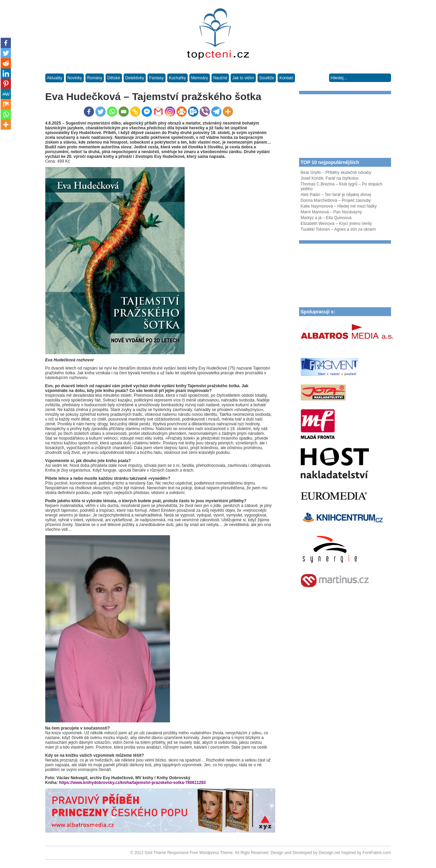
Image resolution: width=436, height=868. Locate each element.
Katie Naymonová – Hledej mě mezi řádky (339, 206)
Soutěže (267, 78)
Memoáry (200, 78)
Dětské (114, 78)
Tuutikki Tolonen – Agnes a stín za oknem (338, 229)
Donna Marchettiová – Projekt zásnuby (336, 200)
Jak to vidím (243, 78)
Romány (95, 78)
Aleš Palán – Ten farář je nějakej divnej (336, 195)
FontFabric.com (377, 853)
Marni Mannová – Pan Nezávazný (331, 212)
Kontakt (286, 78)
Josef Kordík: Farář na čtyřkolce (330, 178)
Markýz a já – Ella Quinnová (326, 218)
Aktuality (55, 78)
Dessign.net (329, 853)
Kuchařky (177, 78)
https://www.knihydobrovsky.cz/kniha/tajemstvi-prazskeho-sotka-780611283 (132, 783)
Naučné (220, 78)
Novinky (75, 78)
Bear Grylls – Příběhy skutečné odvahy (336, 173)
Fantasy (157, 78)
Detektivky (135, 78)
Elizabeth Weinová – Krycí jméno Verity (336, 224)
